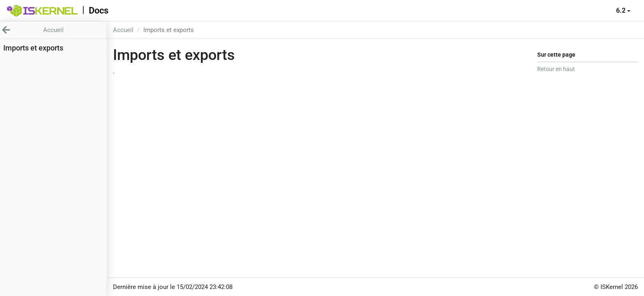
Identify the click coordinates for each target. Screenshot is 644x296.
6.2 (623, 10)
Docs (99, 10)
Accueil (123, 30)
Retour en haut (556, 69)
